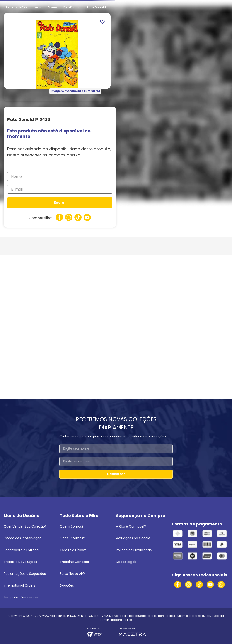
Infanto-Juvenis (31, 7)
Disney (53, 7)
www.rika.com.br (54, 616)
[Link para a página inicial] (9, 7)
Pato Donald (72, 7)
